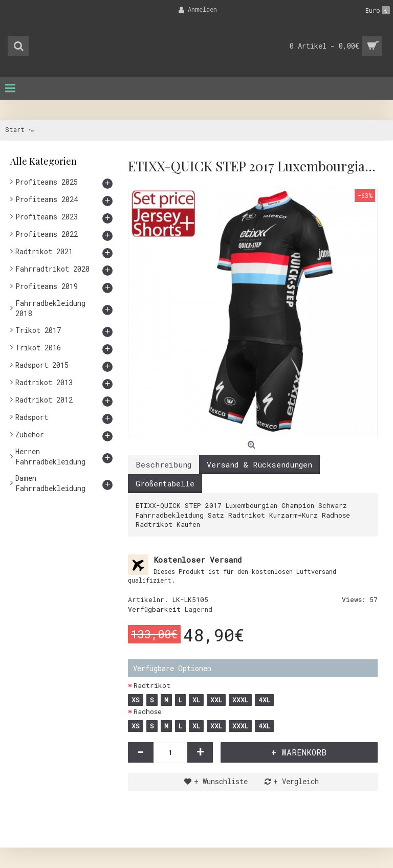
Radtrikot (152, 685)
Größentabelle (165, 483)
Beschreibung (163, 464)
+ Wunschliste (221, 781)
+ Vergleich (296, 781)
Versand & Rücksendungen (259, 464)
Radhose (148, 711)
